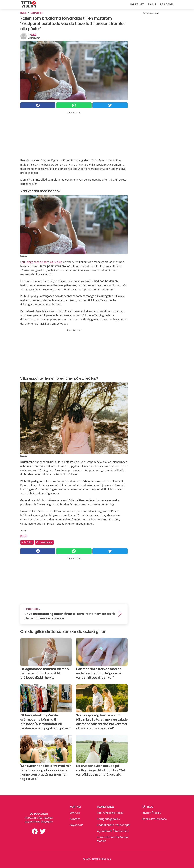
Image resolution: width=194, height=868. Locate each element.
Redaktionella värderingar (114, 825)
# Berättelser (44, 542)
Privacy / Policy (151, 813)
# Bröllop (27, 542)
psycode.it (76, 825)
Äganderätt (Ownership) (113, 831)
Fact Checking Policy (110, 813)
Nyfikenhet (137, 4)
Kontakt (75, 819)
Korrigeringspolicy (109, 819)
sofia (34, 35)
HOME (23, 13)
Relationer (167, 4)
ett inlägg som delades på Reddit (41, 262)
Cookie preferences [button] (154, 819)
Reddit (24, 536)
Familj (152, 4)
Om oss (75, 813)
